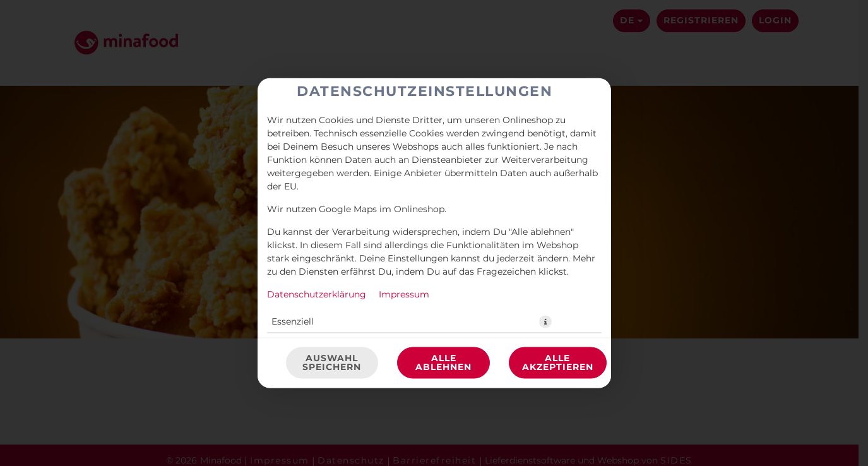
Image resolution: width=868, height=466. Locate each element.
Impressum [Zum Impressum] (404, 295)
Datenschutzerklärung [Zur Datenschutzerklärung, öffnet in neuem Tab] (317, 295)
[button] (545, 322)
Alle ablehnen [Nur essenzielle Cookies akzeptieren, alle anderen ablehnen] (443, 363)
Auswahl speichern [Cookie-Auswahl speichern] (332, 363)
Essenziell (293, 322)
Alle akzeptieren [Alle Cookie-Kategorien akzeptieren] (558, 363)
